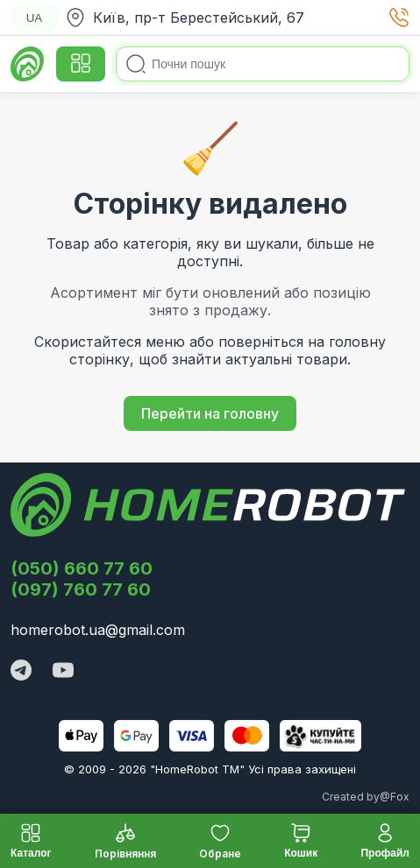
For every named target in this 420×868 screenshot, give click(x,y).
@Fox (395, 797)
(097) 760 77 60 (81, 589)
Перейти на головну (210, 413)
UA (35, 18)
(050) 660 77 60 (82, 568)
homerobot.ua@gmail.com (98, 630)
